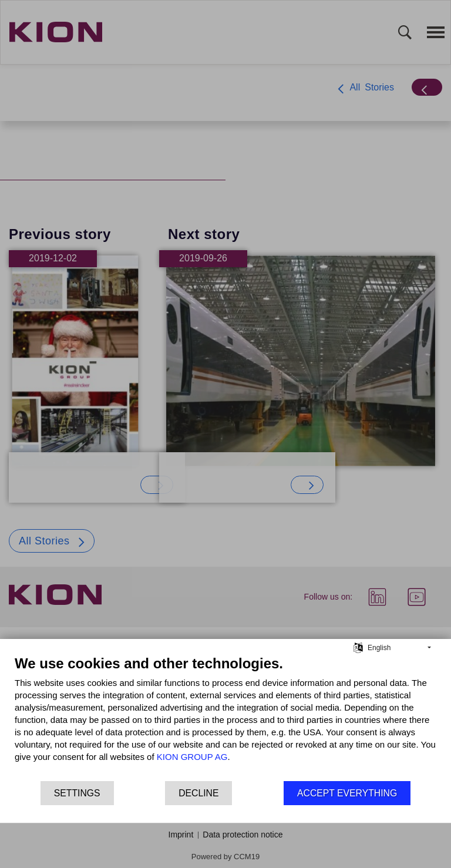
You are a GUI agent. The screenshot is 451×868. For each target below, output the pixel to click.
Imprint (181, 835)
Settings (77, 793)
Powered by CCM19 (225, 857)
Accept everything (347, 793)
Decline (198, 793)
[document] (225, 717)
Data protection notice (243, 835)
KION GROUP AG (192, 757)
